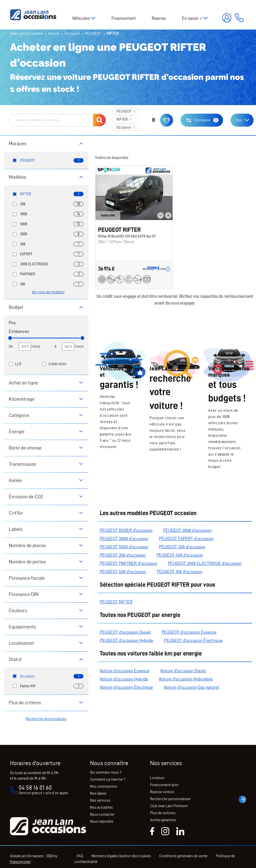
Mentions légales (105, 856)
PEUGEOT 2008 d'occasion (187, 530)
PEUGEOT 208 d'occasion (123, 555)
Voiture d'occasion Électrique (126, 687)
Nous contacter (102, 814)
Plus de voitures (163, 813)
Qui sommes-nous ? (105, 772)
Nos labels (98, 793)
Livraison (157, 778)
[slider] (10, 338)
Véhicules (81, 18)
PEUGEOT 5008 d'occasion (124, 547)
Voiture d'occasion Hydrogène (186, 679)
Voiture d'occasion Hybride (124, 679)
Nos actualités (101, 807)
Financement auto (164, 785)
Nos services (100, 800)
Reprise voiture (162, 792)
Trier (239, 120)
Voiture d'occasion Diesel (183, 671)
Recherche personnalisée (46, 719)
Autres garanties (163, 820)
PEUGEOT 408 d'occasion (180, 555)
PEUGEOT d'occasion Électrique (193, 640)
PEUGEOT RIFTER (116, 602)
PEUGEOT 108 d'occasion (179, 572)
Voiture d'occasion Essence (125, 671)
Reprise (159, 18)
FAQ (80, 856)
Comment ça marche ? (107, 779)
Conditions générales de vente (183, 856)
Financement (124, 18)
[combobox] (51, 120)
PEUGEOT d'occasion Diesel (125, 632)
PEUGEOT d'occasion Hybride (126, 640)
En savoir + (192, 18)
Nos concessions (104, 786)
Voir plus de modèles (48, 292)
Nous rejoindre (102, 821)
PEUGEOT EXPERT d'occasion (186, 538)
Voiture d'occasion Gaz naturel (191, 687)
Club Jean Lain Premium (169, 806)
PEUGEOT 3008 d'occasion (124, 538)
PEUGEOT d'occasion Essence (189, 632)
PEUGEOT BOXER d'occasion (126, 530)
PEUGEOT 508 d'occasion (123, 572)
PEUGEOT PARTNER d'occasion (128, 563)
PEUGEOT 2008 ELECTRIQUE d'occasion (205, 563)
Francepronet (20, 862)
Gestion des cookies (135, 856)
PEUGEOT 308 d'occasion (182, 547)
